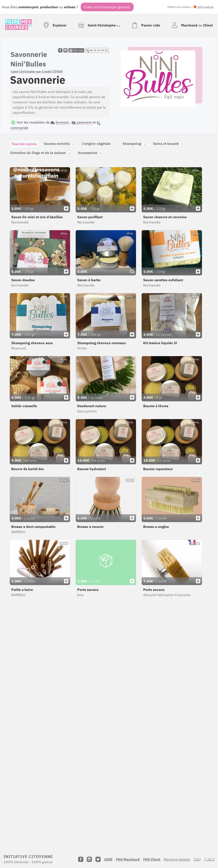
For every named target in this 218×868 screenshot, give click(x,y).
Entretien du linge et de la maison (41, 153)
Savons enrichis (59, 144)
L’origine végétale (99, 144)
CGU (197, 859)
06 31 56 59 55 (97, 50)
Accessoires (90, 153)
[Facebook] (81, 859)
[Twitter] (98, 859)
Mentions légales (177, 859)
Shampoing (134, 144)
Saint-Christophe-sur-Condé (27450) (37, 71)
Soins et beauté (168, 144)
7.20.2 (209, 859)
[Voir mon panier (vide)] (145, 25)
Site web (76, 50)
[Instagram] (89, 859)
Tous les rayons (24, 144)
